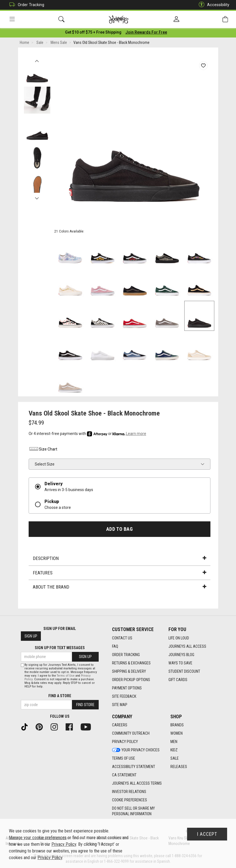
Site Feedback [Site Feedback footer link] (124, 696)
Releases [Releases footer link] (179, 767)
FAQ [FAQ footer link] (115, 646)
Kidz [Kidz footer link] (174, 750)
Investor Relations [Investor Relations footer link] (129, 792)
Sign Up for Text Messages (60, 648)
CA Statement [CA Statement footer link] (124, 775)
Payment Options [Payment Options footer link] (127, 688)
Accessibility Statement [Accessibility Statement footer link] (134, 767)
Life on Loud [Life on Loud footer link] (179, 638)
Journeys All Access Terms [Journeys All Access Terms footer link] (137, 784)
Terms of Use (66, 676)
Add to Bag (119, 530)
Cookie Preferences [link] (130, 800)
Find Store (85, 705)
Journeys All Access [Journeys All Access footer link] (187, 646)
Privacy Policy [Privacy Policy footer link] (125, 742)
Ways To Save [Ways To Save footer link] (180, 663)
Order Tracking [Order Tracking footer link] (126, 655)
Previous (37, 61)
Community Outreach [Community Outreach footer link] (131, 734)
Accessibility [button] (213, 5)
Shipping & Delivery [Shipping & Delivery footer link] (129, 671)
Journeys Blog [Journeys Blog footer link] (181, 655)
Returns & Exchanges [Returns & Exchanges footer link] (131, 663)
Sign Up (31, 636)
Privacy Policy (64, 844)
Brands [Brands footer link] (177, 725)
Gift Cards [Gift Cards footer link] (178, 680)
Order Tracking (25, 5)
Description (120, 559)
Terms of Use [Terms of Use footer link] (124, 759)
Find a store (60, 696)
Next (37, 198)
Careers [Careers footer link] (120, 725)
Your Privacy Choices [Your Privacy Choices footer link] (136, 750)
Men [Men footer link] (174, 742)
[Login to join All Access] (93, 33)
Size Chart (43, 450)
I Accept (207, 834)
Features (120, 574)
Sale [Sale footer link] (175, 759)
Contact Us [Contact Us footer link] (122, 638)
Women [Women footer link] (177, 734)
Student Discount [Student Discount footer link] (184, 671)
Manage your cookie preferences (38, 838)
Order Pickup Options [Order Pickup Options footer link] (131, 680)
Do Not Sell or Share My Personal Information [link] (133, 811)
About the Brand (120, 588)
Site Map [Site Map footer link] (120, 705)
